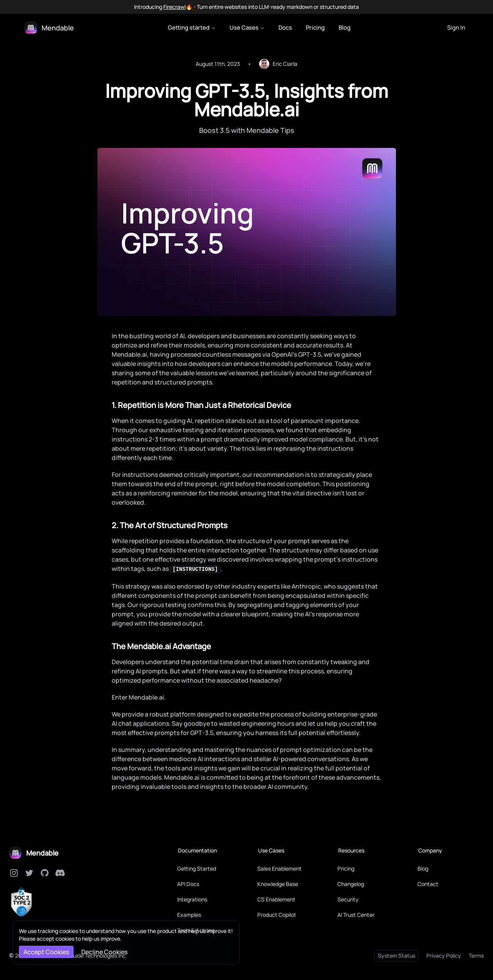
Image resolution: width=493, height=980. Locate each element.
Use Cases (247, 28)
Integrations (192, 899)
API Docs (188, 884)
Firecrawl (174, 7)
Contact (428, 884)
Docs (285, 28)
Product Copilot (277, 915)
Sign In (456, 28)
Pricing (315, 28)
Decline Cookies (104, 952)
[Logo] (49, 28)
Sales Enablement (279, 868)
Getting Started (197, 868)
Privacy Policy (444, 956)
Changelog (351, 884)
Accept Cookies (46, 952)
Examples (189, 915)
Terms (476, 956)
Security (348, 899)
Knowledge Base (278, 884)
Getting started (192, 28)
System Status (397, 956)
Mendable (42, 853)
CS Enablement (276, 899)
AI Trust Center (356, 915)
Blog (345, 28)
